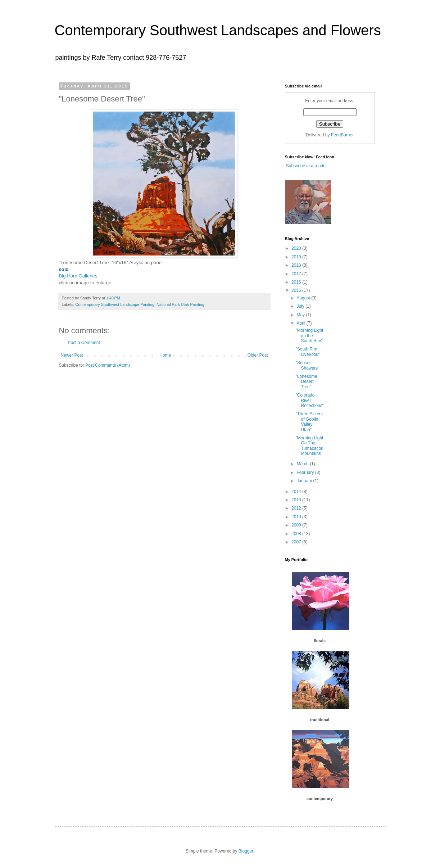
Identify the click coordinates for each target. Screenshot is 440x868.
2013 (297, 500)
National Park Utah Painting (180, 304)
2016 (297, 282)
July (301, 306)
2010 (297, 517)
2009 (297, 525)
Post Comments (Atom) (108, 365)
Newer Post (72, 355)
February (306, 473)
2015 (297, 290)
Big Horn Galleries (78, 276)
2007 (297, 542)
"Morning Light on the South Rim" (309, 336)
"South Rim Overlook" (307, 352)
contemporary (320, 799)
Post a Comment (84, 343)
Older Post (258, 355)
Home (165, 355)
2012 (297, 508)
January (305, 481)
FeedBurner (342, 135)
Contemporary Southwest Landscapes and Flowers (218, 30)
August (304, 298)
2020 (297, 248)
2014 (297, 492)
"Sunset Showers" (307, 365)
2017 (297, 274)
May (301, 315)
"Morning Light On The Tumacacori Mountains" (309, 446)
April (301, 323)
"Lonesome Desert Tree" (306, 382)
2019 (297, 257)
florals (320, 641)
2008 (297, 534)
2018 (297, 265)
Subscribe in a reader (306, 166)
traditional (320, 720)
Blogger (246, 851)
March (303, 464)
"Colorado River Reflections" (310, 400)
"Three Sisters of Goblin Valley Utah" (309, 422)
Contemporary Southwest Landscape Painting (115, 304)
